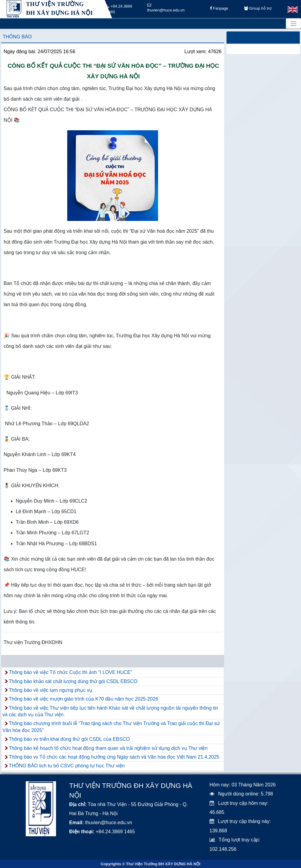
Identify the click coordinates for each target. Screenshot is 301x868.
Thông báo (17, 37)
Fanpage (219, 9)
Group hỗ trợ (258, 9)
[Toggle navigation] (293, 24)
